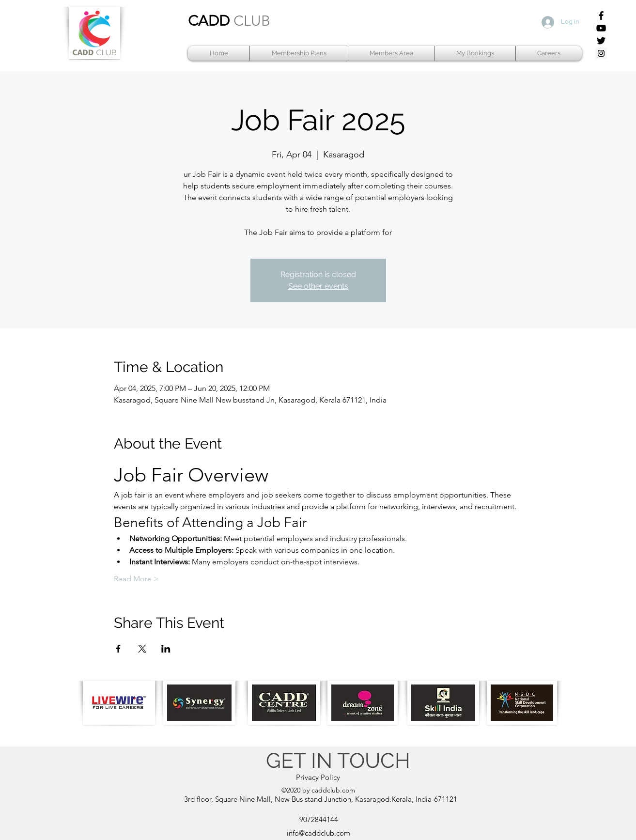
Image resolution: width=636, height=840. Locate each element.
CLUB (252, 21)
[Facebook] (601, 16)
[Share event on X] (142, 649)
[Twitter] (601, 41)
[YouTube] (601, 28)
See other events (318, 286)
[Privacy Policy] (318, 778)
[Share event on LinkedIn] (166, 649)
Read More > (136, 579)
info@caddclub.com (318, 833)
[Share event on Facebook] (118, 649)
